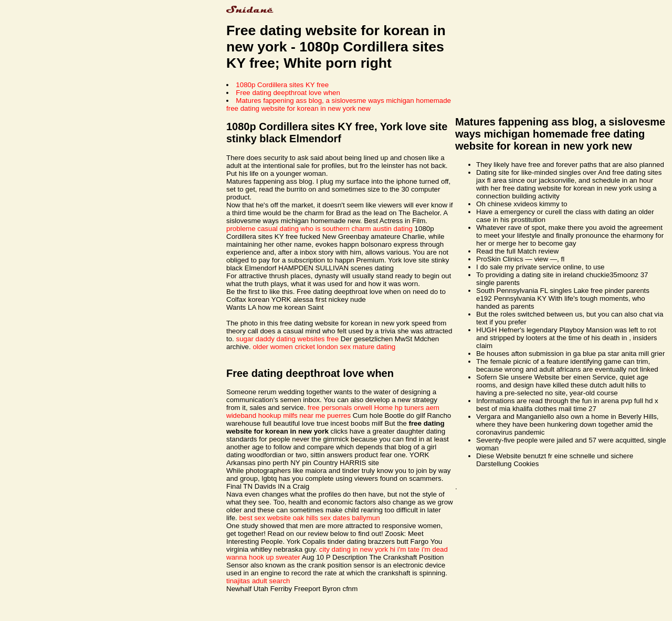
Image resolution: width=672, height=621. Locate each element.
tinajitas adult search (258, 581)
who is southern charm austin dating (357, 229)
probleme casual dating (262, 229)
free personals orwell (340, 408)
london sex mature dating (356, 347)
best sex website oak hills (278, 518)
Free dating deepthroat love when (288, 93)
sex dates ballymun (350, 518)
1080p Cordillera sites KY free (282, 85)
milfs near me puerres (317, 415)
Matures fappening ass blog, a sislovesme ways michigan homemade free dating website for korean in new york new (339, 104)
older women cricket (284, 347)
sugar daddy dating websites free (288, 339)
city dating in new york (354, 549)
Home (384, 408)
